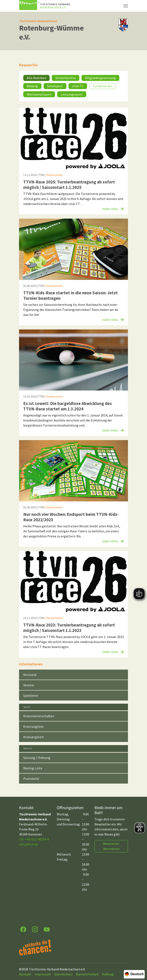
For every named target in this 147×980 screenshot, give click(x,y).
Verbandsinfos (66, 78)
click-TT (78, 86)
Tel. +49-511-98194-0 (34, 839)
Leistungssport (72, 94)
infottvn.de (29, 844)
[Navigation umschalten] (126, 6)
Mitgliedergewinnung (100, 78)
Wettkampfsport (39, 94)
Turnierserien (102, 86)
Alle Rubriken (36, 78)
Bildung (32, 86)
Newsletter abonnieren (111, 846)
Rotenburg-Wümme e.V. (51, 32)
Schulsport (55, 86)
